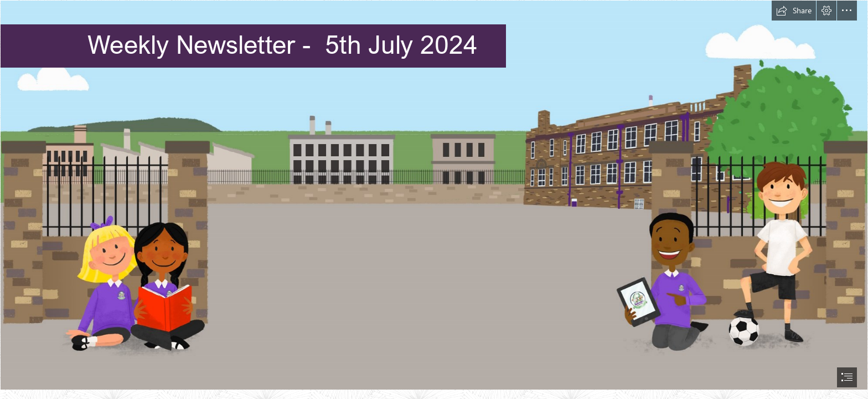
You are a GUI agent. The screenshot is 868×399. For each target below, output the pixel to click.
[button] (794, 11)
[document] (434, 199)
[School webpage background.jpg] (434, 195)
